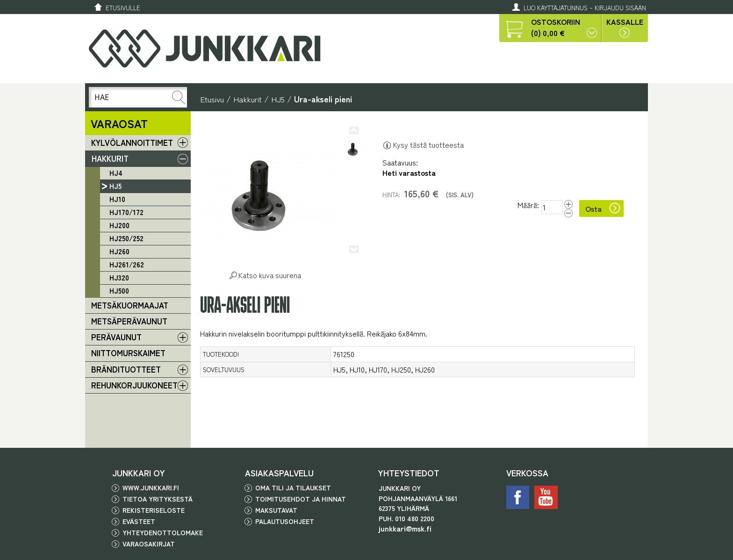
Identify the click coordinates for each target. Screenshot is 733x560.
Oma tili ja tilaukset (293, 488)
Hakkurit (248, 99)
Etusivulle (123, 8)
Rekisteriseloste (154, 510)
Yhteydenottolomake (163, 532)
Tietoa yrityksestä (158, 499)
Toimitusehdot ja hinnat (301, 499)
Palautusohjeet (285, 521)
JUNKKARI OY (139, 473)
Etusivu (212, 99)
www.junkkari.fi (151, 488)
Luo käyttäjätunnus (556, 8)
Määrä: (528, 205)
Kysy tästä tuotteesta (423, 144)
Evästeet (139, 521)
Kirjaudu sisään (620, 8)
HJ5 (278, 99)
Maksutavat (276, 510)
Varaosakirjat (149, 544)
